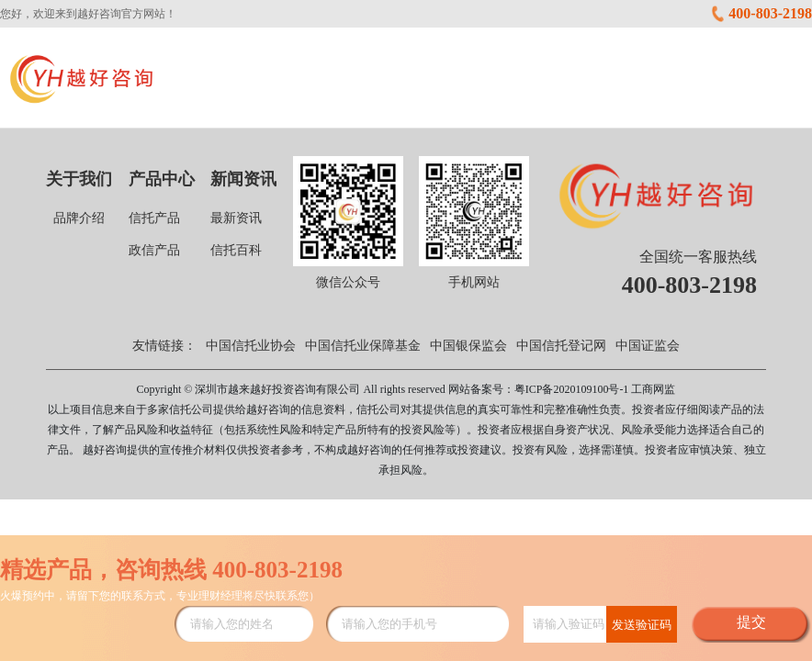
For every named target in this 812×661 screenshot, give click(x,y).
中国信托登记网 (561, 346)
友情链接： (164, 346)
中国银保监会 (468, 346)
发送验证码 (642, 625)
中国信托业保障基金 (363, 346)
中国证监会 (648, 346)
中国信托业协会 (251, 346)
